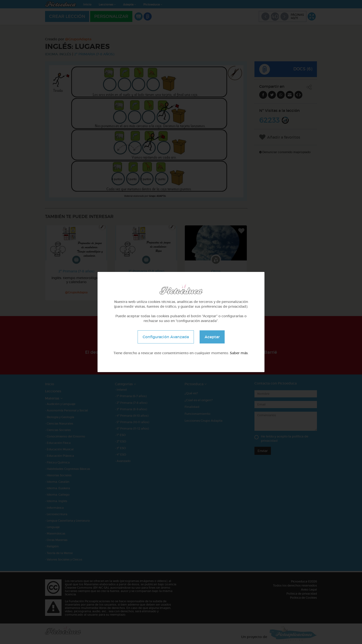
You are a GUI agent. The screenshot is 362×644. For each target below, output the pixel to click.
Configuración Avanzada (166, 337)
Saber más (239, 353)
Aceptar (212, 337)
